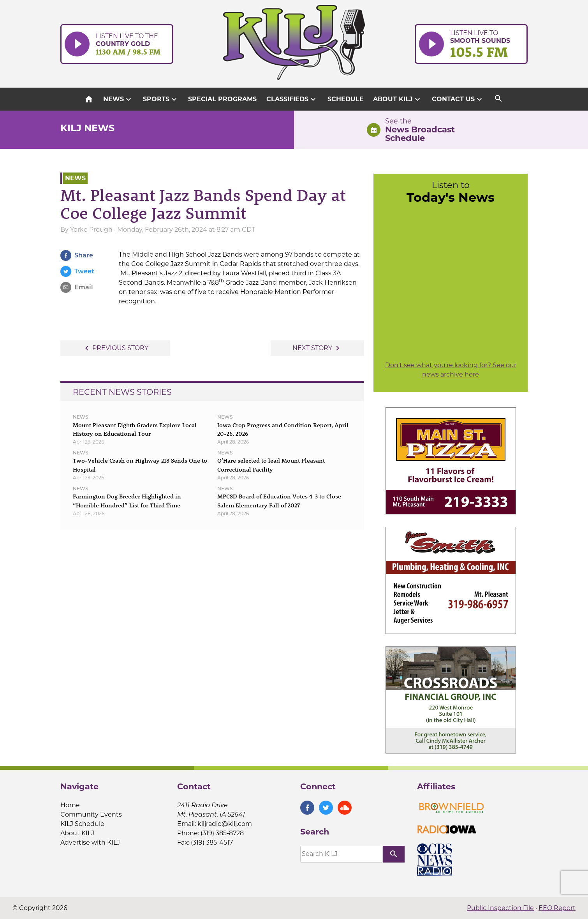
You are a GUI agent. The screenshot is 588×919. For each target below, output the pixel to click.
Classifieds (292, 99)
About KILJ (398, 99)
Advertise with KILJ (90, 842)
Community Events (91, 814)
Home (70, 805)
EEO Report (557, 908)
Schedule (346, 99)
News (118, 99)
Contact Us (458, 99)
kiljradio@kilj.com (225, 824)
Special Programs (222, 99)
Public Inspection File (500, 908)
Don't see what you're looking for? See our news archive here (451, 370)
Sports (161, 99)
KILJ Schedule (82, 824)
